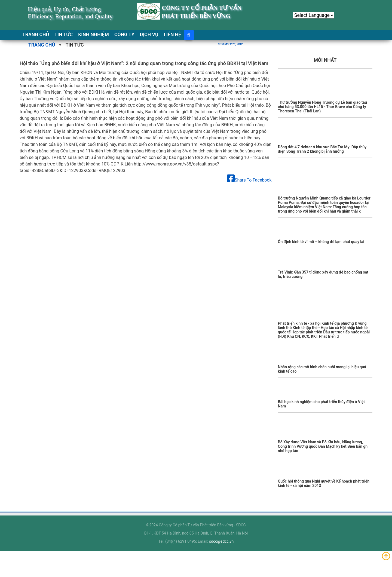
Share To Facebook (249, 180)
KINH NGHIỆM (94, 35)
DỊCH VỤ (149, 35)
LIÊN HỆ (173, 35)
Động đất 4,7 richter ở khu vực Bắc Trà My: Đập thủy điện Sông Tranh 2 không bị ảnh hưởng (322, 149)
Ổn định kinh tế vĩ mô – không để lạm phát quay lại (321, 242)
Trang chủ (42, 45)
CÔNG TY (124, 35)
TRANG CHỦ (36, 35)
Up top (386, 556)
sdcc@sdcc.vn (221, 541)
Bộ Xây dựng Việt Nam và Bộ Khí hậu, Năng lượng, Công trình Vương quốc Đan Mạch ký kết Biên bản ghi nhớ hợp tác (323, 446)
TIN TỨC (64, 35)
